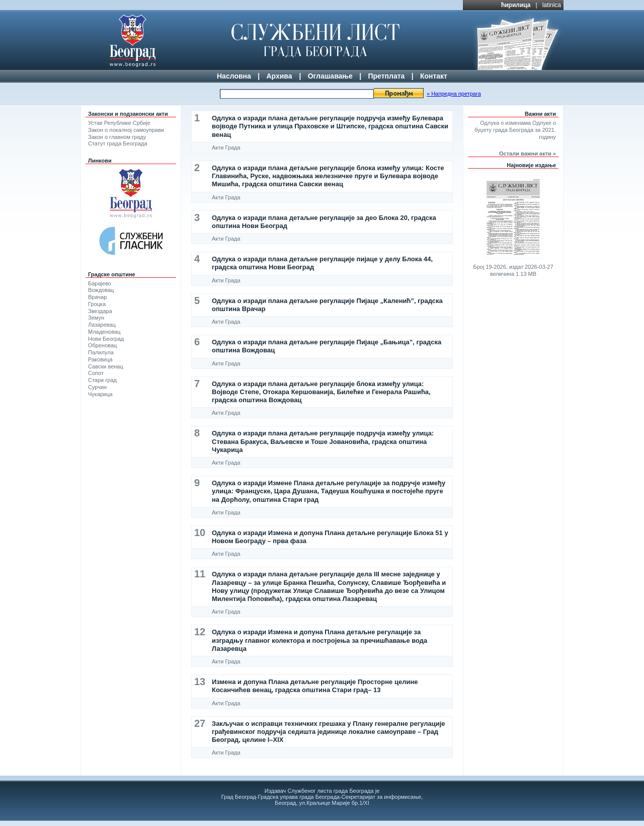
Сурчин (97, 387)
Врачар (97, 297)
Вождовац (101, 290)
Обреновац (102, 345)
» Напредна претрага (454, 94)
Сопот (96, 373)
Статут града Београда (118, 143)
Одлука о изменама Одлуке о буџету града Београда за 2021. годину (515, 130)
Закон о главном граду (117, 137)
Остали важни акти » (528, 154)
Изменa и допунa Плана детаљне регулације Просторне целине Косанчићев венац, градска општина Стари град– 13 (315, 686)
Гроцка (97, 304)
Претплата (386, 76)
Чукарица (100, 394)
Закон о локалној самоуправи (126, 130)
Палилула (101, 352)
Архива (279, 76)
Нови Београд (106, 339)
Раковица (100, 359)
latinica (552, 5)
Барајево (100, 283)
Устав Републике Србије (119, 123)
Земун (96, 318)
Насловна (234, 76)
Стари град (102, 380)
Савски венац (106, 366)
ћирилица (516, 5)
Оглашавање (330, 76)
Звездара (100, 311)
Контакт (434, 76)
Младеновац (104, 332)
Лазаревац (102, 325)
